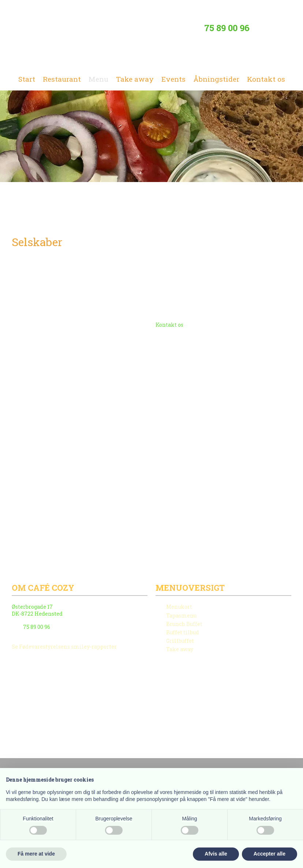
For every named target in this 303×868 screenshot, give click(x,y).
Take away (135, 79)
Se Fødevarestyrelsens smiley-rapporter (64, 647)
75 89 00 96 (227, 28)
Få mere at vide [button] (36, 854)
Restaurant (62, 79)
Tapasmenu (181, 615)
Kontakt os (266, 79)
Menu (98, 79)
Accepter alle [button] (270, 854)
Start (27, 79)
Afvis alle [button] (216, 854)
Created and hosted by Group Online (53, 739)
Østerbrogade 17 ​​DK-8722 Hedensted (37, 610)
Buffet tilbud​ (183, 632)
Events (173, 79)
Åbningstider (216, 79)
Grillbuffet (180, 641)
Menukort (179, 607)
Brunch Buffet (184, 624)
